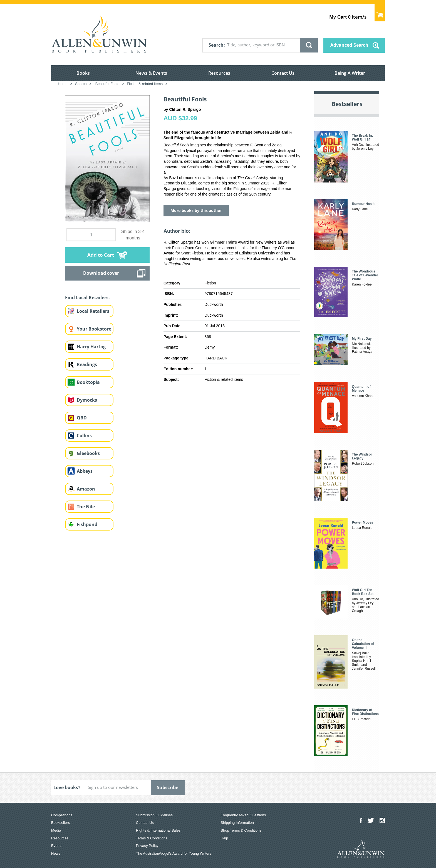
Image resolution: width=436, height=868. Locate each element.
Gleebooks (88, 453)
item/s (348, 17)
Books (83, 73)
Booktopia (88, 382)
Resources (219, 73)
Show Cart (380, 13)
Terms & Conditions (152, 838)
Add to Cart (101, 255)
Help (225, 838)
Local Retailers (93, 311)
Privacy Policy (147, 846)
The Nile (86, 507)
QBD (82, 418)
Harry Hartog (91, 347)
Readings (87, 364)
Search (216, 45)
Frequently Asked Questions (243, 815)
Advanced (349, 45)
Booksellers (60, 823)
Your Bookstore (94, 329)
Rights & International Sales (158, 830)
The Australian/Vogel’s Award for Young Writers (174, 853)
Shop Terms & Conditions (241, 830)
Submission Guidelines (154, 815)
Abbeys (85, 471)
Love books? (67, 787)
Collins (84, 436)
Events (57, 846)
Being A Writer (350, 73)
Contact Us (283, 73)
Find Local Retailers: (87, 297)
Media (56, 830)
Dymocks (87, 400)
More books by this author (196, 210)
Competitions (62, 815)
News (56, 853)
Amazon (86, 489)
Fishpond (87, 524)
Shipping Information (237, 823)
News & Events (151, 73)
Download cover (101, 273)
